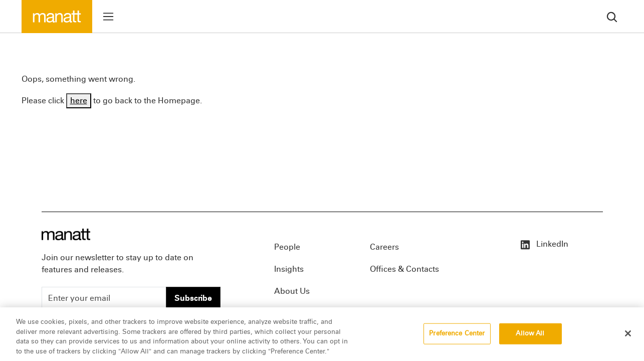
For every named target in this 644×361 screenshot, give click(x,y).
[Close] (628, 338)
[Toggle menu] (108, 17)
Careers (384, 247)
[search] (612, 16)
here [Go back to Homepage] (79, 101)
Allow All (530, 338)
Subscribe (193, 298)
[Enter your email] (104, 298)
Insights (289, 269)
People (287, 247)
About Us (292, 291)
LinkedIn (544, 244)
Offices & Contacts (404, 269)
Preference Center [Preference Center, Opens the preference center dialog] (457, 338)
